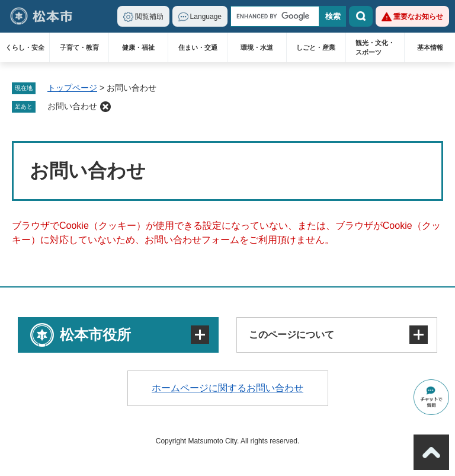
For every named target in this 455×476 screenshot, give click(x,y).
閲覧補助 (149, 17)
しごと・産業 (316, 47)
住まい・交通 (198, 47)
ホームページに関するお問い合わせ (227, 388)
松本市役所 (95, 335)
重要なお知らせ (418, 17)
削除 (105, 107)
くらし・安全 (25, 47)
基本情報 (430, 47)
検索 (361, 16)
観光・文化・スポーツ (375, 47)
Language (206, 17)
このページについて (291, 335)
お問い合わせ (72, 106)
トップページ (72, 88)
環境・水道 (257, 47)
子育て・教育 (79, 47)
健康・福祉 (138, 47)
